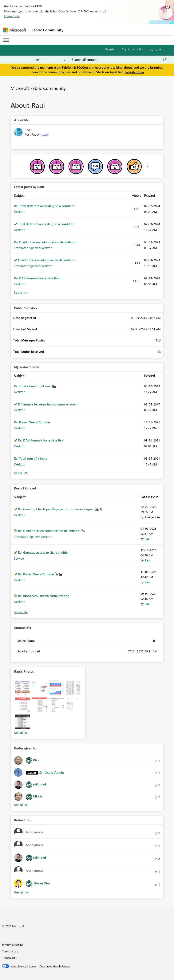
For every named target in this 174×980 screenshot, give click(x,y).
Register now (135, 72)
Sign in (126, 49)
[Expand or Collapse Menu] (6, 40)
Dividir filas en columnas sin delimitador (47, 260)
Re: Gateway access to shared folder (43, 552)
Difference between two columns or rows (47, 404)
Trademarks (9, 958)
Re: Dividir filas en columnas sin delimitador (45, 242)
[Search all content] (119, 60)
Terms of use (10, 951)
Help (140, 49)
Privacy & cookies (13, 945)
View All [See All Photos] (21, 733)
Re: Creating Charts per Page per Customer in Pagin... (57, 509)
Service (19, 558)
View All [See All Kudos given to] (21, 805)
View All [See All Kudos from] (21, 892)
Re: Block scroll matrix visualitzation (44, 596)
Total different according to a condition (46, 224)
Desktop (20, 212)
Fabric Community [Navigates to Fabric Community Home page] (48, 30)
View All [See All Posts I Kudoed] (21, 612)
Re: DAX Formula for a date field (37, 278)
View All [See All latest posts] (21, 293)
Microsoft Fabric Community (38, 88)
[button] (23, 688)
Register (110, 49)
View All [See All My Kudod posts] (21, 473)
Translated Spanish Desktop (33, 248)
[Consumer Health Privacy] (55, 966)
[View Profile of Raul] (147, 539)
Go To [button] (154, 49)
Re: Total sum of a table (31, 458)
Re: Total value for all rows (33, 386)
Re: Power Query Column (32, 422)
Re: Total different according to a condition (45, 206)
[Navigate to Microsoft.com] (15, 30)
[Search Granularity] (51, 60)
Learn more (12, 16)
